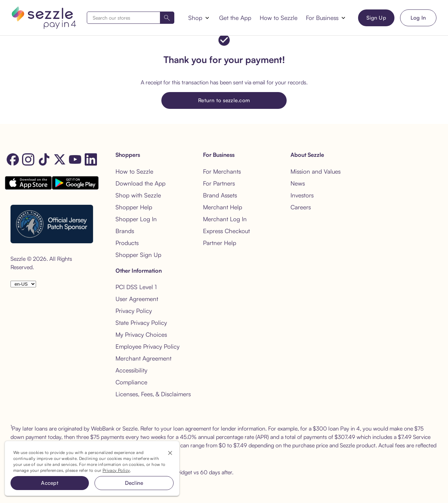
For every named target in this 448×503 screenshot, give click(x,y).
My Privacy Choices (141, 334)
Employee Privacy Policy (148, 346)
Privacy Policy (134, 311)
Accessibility (131, 370)
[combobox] (131, 18)
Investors (302, 195)
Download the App (141, 183)
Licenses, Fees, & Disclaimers (153, 394)
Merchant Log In (225, 219)
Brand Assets (220, 195)
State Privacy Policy (141, 323)
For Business (322, 18)
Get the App (235, 18)
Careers (301, 207)
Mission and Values (316, 171)
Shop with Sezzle (138, 195)
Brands (125, 231)
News (298, 183)
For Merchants (222, 171)
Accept (50, 483)
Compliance (131, 382)
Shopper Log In (136, 219)
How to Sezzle (279, 18)
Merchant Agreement (143, 358)
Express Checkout (226, 231)
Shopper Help (134, 207)
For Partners (219, 183)
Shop (195, 18)
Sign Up (376, 18)
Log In (418, 18)
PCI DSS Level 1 (136, 287)
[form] (131, 18)
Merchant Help (223, 207)
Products (127, 243)
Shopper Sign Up (138, 255)
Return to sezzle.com (224, 100)
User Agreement (137, 299)
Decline (134, 483)
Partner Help (220, 243)
